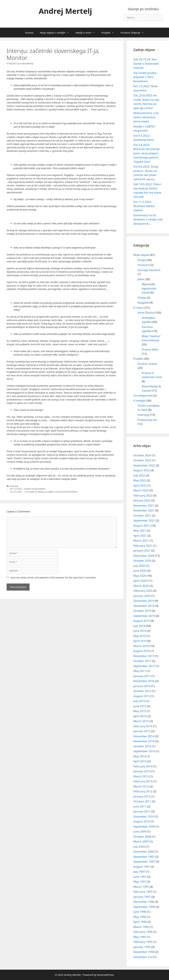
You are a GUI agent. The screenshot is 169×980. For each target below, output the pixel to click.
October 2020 (142, 561)
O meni (138, 308)
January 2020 (142, 596)
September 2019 (144, 616)
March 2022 (141, 490)
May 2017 (140, 671)
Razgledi (143, 303)
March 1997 (141, 887)
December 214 (143, 957)
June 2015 (140, 706)
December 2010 (144, 816)
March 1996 (141, 927)
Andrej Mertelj (65, 11)
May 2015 (140, 711)
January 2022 (142, 500)
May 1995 (140, 937)
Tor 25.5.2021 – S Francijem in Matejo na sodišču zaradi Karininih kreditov (44, 492)
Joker (141, 279)
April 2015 (140, 716)
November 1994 (144, 952)
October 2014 (142, 746)
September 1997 (144, 862)
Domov (29, 33)
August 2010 (142, 821)
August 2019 (142, 621)
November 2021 (144, 510)
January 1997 (142, 897)
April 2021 (140, 536)
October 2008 (142, 837)
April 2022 (140, 485)
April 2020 (140, 581)
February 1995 (143, 942)
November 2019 (144, 606)
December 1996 (144, 902)
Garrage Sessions (149, 270)
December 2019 (144, 601)
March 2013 (141, 776)
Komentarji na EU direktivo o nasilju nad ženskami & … (148, 219)
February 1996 (143, 932)
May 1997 (140, 882)
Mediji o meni (87, 33)
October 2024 (142, 455)
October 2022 (142, 460)
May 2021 (140, 530)
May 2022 (140, 480)
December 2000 (144, 851)
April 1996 (140, 922)
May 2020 (140, 576)
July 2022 (139, 475)
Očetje (142, 298)
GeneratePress (106, 975)
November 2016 (144, 681)
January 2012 (142, 796)
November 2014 (144, 741)
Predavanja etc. (148, 420)
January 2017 (142, 676)
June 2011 (140, 806)
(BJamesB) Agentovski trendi (149, 288)
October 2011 (142, 801)
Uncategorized (143, 395)
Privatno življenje (134, 33)
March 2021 (141, 540)
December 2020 (144, 556)
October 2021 (142, 515)
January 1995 (142, 947)
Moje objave (141, 255)
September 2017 (144, 666)
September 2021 (144, 520)
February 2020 (143, 591)
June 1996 (140, 912)
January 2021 (142, 551)
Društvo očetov (148, 364)
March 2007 (141, 841)
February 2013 (143, 781)
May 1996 (140, 917)
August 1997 (142, 867)
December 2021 (144, 505)
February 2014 (143, 766)
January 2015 (142, 731)
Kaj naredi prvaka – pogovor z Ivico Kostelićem (146, 77)
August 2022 (142, 470)
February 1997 (143, 892)
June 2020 (140, 571)
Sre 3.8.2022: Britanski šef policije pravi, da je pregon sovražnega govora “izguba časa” (146, 153)
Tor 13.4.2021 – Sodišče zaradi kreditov (28, 489)
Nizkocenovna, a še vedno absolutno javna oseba (146, 117)
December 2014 (144, 736)
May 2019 (140, 636)
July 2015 (139, 701)
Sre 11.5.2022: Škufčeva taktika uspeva (144, 206)
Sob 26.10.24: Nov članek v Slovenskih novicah (146, 63)
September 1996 (144, 907)
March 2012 (141, 786)
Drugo (142, 260)
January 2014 (142, 771)
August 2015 (142, 696)
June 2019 (140, 631)
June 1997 (140, 877)
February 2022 (143, 495)
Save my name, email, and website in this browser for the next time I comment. (53, 577)
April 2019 (140, 641)
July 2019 (139, 626)
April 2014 (140, 761)
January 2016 (142, 686)
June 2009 (140, 831)
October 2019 (142, 611)
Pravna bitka (150, 349)
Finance (143, 265)
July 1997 (139, 872)
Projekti (109, 33)
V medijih (139, 401)
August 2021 (142, 526)
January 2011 (142, 811)
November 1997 (144, 857)
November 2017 (144, 656)
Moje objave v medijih (56, 33)
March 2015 (141, 721)
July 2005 (139, 847)
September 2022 (144, 465)
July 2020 (139, 566)
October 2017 (142, 661)
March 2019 (141, 646)
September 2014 (144, 751)
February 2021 (143, 546)
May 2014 (140, 756)
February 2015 (143, 726)
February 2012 (143, 791)
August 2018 (142, 651)
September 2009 (144, 826)
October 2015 (142, 691)
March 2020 (141, 586)
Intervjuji (14, 486)
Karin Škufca (146, 313)
